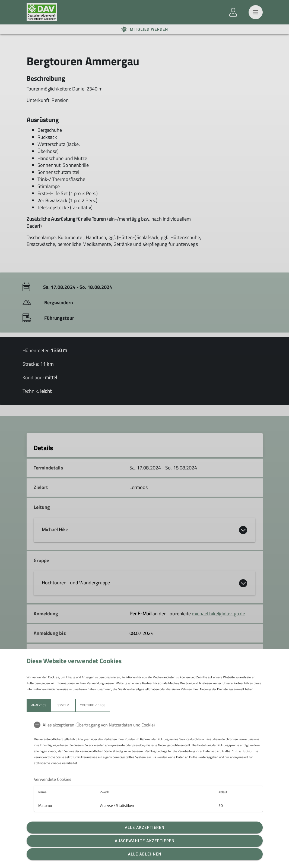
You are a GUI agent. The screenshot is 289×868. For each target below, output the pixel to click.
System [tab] (63, 705)
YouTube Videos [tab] (93, 705)
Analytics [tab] (39, 705)
